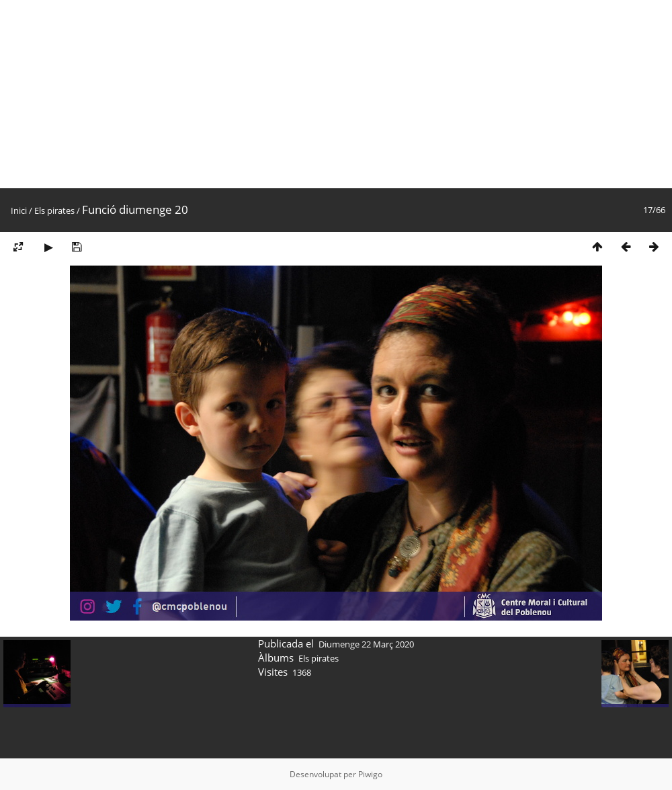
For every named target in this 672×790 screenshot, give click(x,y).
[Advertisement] (336, 94)
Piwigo (370, 774)
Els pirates (54, 210)
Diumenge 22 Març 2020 (366, 644)
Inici (19, 210)
